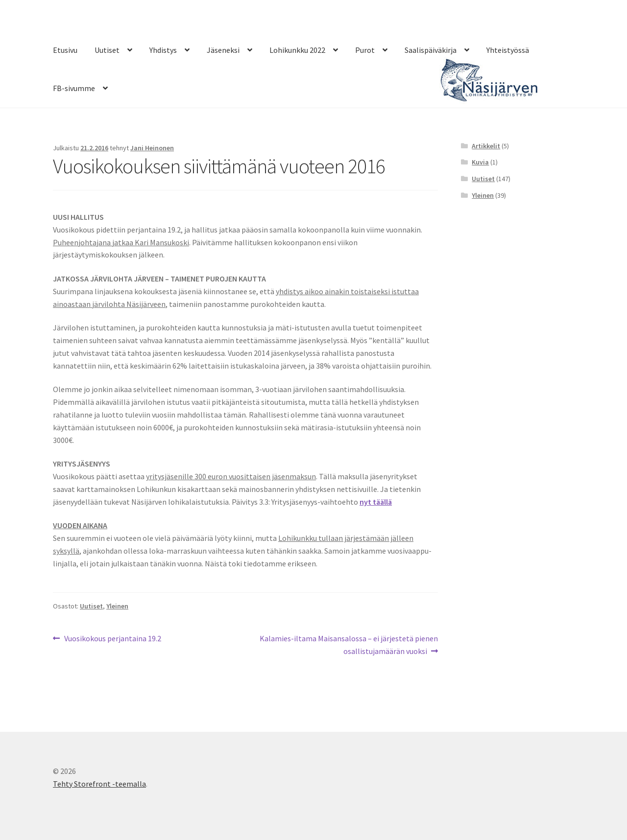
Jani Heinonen (152, 148)
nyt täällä (376, 502)
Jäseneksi (223, 50)
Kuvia (480, 162)
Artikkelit (486, 146)
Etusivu (65, 50)
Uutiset (107, 50)
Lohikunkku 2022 (297, 50)
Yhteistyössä (508, 50)
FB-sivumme (74, 88)
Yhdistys (163, 50)
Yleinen (117, 606)
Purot (365, 50)
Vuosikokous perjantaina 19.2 (112, 639)
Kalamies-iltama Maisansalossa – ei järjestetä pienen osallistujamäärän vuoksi (349, 644)
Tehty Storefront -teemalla (99, 784)
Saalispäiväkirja (431, 50)
